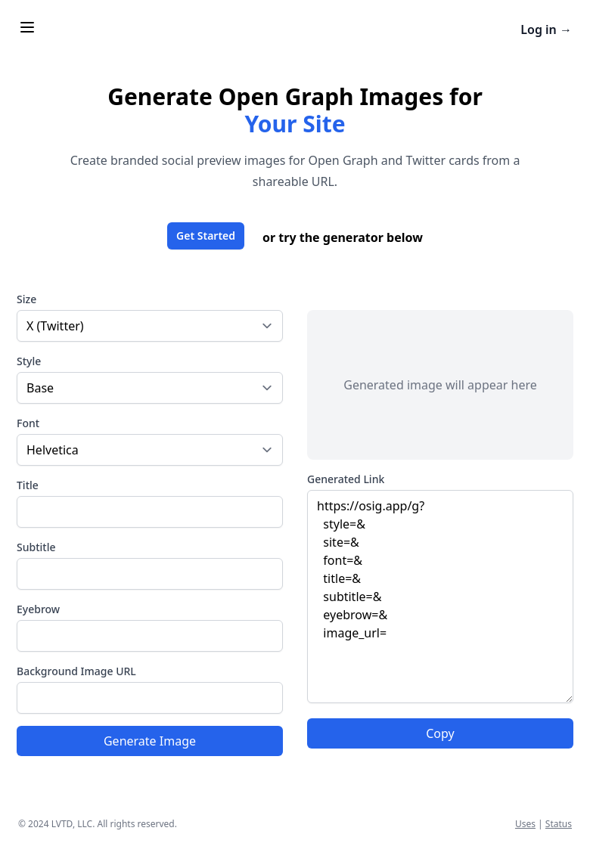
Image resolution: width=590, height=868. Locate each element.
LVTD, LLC (72, 824)
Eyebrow (38, 609)
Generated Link (346, 479)
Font (28, 423)
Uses (525, 824)
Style (29, 361)
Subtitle (36, 547)
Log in (546, 29)
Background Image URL (76, 671)
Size (26, 299)
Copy (440, 733)
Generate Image (150, 741)
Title (28, 485)
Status (559, 824)
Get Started (206, 236)
